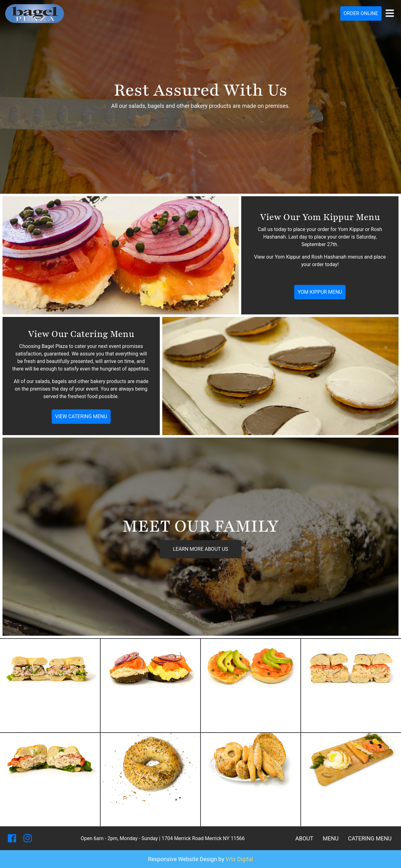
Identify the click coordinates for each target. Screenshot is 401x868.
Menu (331, 838)
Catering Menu (370, 838)
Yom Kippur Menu (320, 292)
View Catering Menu (81, 416)
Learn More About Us (200, 549)
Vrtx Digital (239, 859)
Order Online (361, 13)
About (304, 838)
